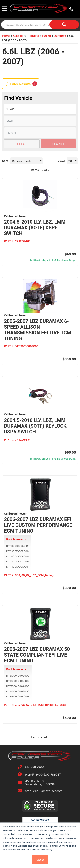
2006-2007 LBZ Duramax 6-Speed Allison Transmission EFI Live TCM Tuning (38, 330)
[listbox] (40, 109)
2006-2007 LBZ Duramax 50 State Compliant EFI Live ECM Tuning (37, 655)
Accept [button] (40, 859)
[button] (40, 25)
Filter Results (21, 84)
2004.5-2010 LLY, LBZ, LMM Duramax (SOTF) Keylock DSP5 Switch (35, 426)
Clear (22, 144)
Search (58, 144)
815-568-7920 (34, 767)
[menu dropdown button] (4, 9)
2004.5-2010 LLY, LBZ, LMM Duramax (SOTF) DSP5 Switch (35, 228)
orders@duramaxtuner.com (44, 791)
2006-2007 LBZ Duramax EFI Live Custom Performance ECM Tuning (38, 525)
